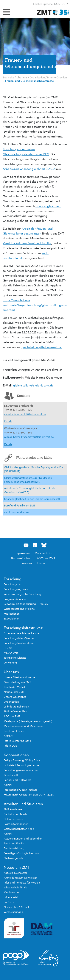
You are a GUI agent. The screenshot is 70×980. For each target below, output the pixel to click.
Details (8, 421)
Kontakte (17, 396)
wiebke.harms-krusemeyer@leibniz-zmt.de (29, 437)
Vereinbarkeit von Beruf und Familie (27, 243)
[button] (65, 4)
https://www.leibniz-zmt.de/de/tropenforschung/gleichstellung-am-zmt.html (35, 305)
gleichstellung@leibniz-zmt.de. (41, 347)
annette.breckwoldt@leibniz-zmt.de (25, 414)
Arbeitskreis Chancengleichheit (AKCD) (29, 169)
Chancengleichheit (48, 206)
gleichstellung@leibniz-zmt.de (33, 385)
